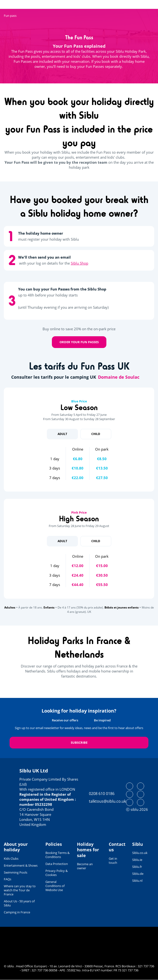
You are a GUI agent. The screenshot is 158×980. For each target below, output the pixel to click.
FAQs (8, 879)
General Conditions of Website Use (55, 886)
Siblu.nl (137, 881)
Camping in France (17, 912)
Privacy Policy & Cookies (57, 873)
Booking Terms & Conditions (57, 855)
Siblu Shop (79, 263)
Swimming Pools (16, 872)
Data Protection (57, 864)
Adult (62, 434)
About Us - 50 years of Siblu (19, 903)
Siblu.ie (137, 860)
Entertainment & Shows (21, 865)
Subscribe (79, 742)
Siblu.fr (137, 867)
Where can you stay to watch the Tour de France (20, 890)
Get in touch (113, 861)
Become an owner (85, 866)
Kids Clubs (11, 858)
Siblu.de (138, 874)
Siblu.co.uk (140, 853)
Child (96, 434)
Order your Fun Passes (79, 342)
